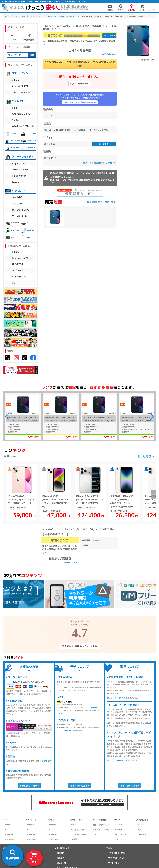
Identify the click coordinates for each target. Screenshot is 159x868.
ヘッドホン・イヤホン (102, 830)
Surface (17, 120)
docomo (8, 825)
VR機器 (74, 839)
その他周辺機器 (142, 820)
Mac (117, 839)
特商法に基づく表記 (116, 853)
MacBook (119, 830)
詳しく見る (109, 36)
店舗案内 (61, 858)
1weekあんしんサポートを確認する (80, 102)
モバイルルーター (78, 830)
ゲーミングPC (19, 216)
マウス (140, 830)
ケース (96, 834)
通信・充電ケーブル (101, 825)
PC (14, 283)
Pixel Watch (19, 176)
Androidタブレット (22, 114)
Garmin (16, 182)
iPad (14, 108)
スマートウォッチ (78, 834)
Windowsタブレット (23, 126)
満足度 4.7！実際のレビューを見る (79, 646)
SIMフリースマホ (21, 92)
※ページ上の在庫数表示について (99, 163)
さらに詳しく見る (29, 786)
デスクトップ (120, 834)
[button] (152, 416)
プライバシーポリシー (118, 858)
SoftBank (9, 834)
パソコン (117, 820)
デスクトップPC (20, 210)
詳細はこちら (109, 54)
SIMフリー (9, 839)
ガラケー (75, 825)
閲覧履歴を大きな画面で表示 (101, 202)
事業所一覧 (61, 863)
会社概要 (60, 853)
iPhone (16, 80)
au (6, 830)
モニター (141, 825)
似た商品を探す (80, 83)
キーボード (142, 834)
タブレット (18, 270)
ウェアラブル (19, 277)
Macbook (17, 203)
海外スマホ (18, 264)
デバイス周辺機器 (99, 820)
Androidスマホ (20, 86)
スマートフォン (32, 820)
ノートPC (17, 197)
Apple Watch (19, 163)
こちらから (81, 690)
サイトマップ (114, 863)
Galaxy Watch (20, 169)
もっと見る (144, 456)
